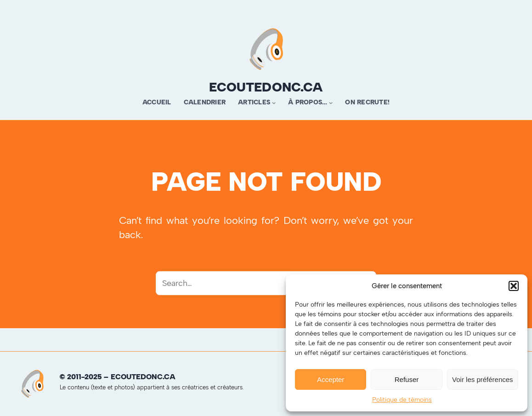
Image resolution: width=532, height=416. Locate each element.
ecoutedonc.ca (266, 87)
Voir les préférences (483, 379)
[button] (514, 286)
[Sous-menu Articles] (274, 103)
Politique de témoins (402, 400)
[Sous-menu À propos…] (331, 103)
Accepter (331, 379)
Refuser (407, 379)
